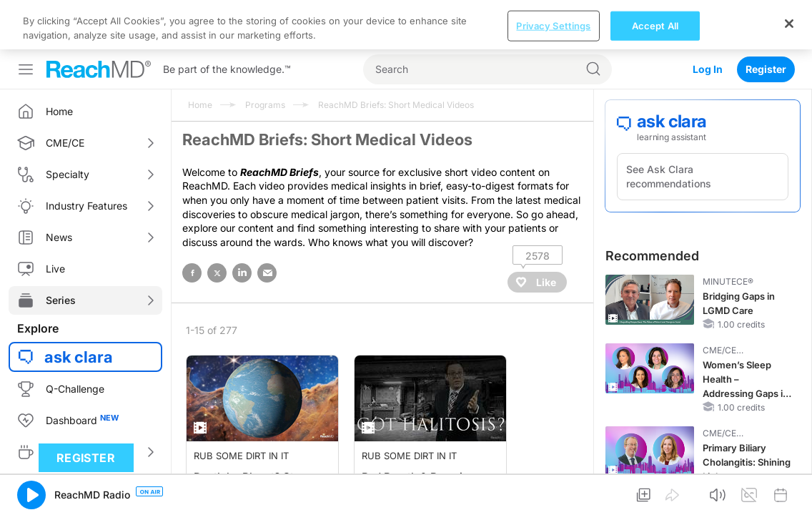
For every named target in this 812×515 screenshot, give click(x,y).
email (267, 224)
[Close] (789, 490)
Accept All (655, 492)
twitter (217, 224)
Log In (708, 20)
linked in (242, 224)
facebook (192, 224)
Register (766, 20)
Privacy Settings (553, 492)
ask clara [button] (79, 308)
